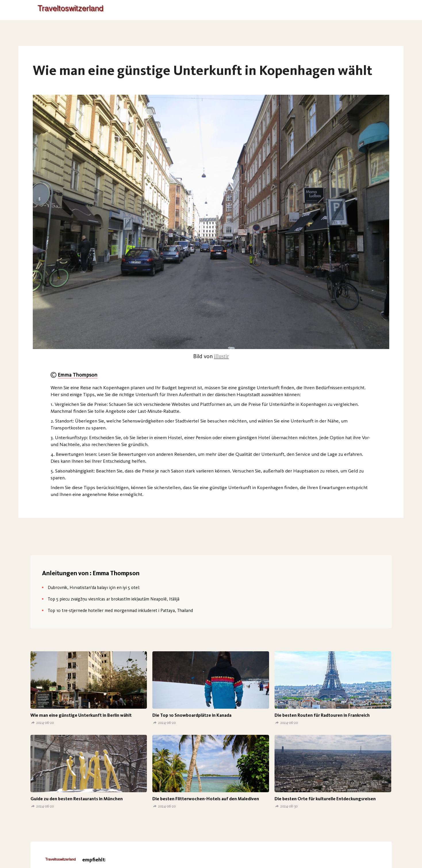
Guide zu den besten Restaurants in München (77, 799)
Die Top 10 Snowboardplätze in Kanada (192, 715)
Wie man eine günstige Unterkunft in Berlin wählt (81, 715)
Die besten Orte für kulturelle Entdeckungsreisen (325, 799)
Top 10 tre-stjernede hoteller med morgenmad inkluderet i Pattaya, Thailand (120, 610)
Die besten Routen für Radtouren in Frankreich (322, 715)
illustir (221, 356)
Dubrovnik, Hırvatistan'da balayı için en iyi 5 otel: (94, 587)
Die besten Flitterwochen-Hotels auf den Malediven (206, 799)
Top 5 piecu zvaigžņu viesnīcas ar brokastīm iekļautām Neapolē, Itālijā (114, 599)
